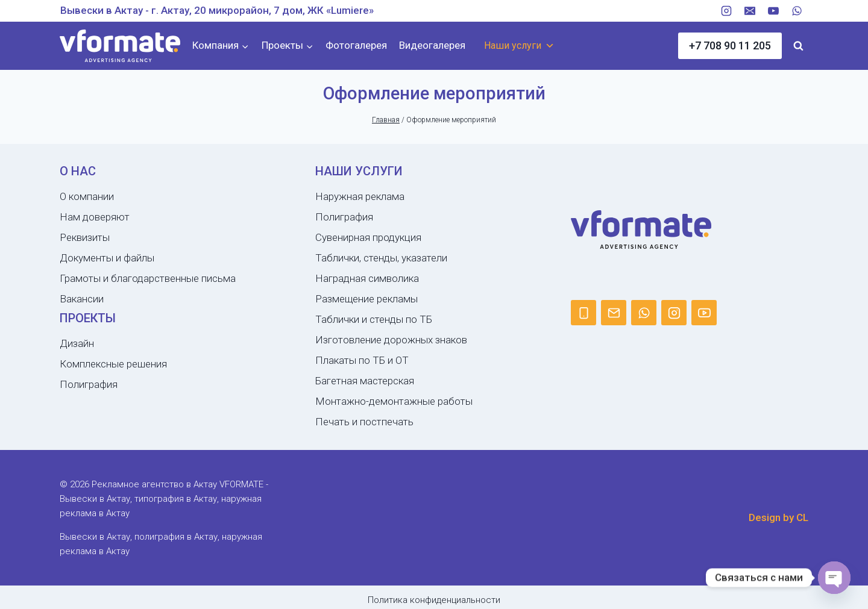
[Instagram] (726, 11)
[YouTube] (773, 11)
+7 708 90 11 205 (730, 45)
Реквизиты (85, 237)
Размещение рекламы (366, 299)
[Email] (750, 11)
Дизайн (77, 343)
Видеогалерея (432, 45)
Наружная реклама (360, 196)
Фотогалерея (356, 45)
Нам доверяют (95, 217)
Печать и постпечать (364, 422)
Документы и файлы (107, 258)
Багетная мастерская (365, 381)
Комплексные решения (113, 364)
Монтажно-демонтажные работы (394, 401)
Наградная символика (367, 278)
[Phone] (583, 313)
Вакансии (82, 299)
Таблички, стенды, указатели (381, 258)
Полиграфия (89, 384)
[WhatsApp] (797, 11)
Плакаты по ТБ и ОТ (362, 360)
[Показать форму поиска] (798, 46)
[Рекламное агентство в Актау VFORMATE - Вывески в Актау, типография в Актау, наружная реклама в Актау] (120, 46)
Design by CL (778, 517)
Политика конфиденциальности (434, 600)
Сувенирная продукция (368, 237)
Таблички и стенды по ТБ (374, 319)
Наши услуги (519, 46)
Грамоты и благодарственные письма (148, 278)
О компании (87, 196)
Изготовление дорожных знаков (391, 340)
